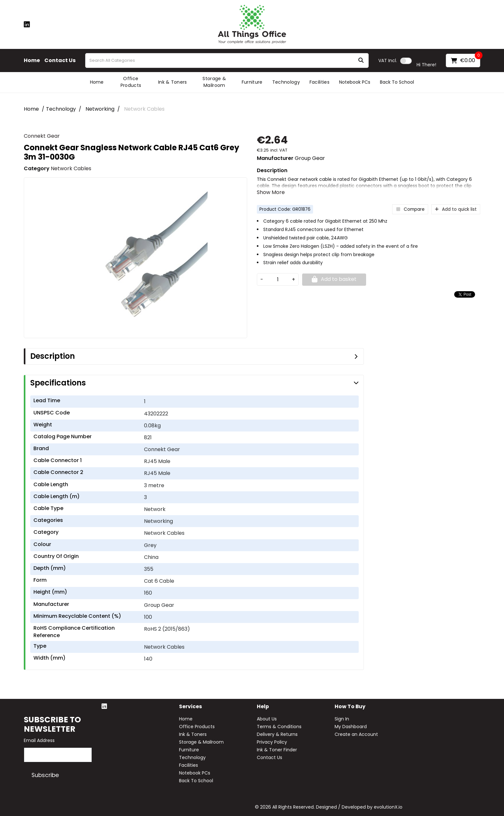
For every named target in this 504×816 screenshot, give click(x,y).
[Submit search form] (361, 61)
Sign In (342, 719)
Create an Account (356, 734)
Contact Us (60, 60)
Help (263, 707)
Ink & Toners (173, 82)
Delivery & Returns (277, 734)
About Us (267, 719)
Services (190, 707)
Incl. (388, 60)
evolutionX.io (388, 807)
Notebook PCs (355, 82)
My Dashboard (351, 727)
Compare (410, 209)
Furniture (252, 82)
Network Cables (144, 109)
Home (32, 60)
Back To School (397, 82)
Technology (286, 82)
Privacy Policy (272, 742)
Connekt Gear (42, 136)
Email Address (39, 740)
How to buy (350, 707)
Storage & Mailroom (214, 82)
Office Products (131, 82)
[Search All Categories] (227, 60)
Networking (100, 109)
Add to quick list (456, 209)
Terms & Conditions (279, 727)
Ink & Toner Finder (277, 750)
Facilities (319, 82)
